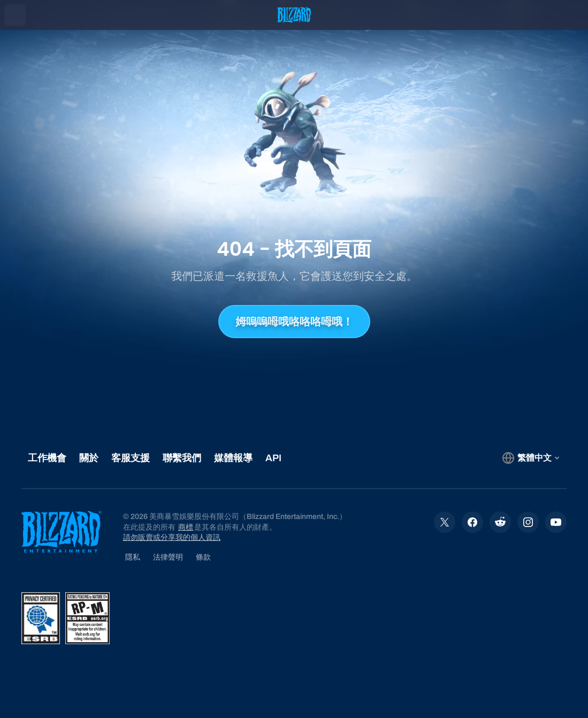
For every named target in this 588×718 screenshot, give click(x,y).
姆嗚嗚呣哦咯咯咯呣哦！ (294, 322)
